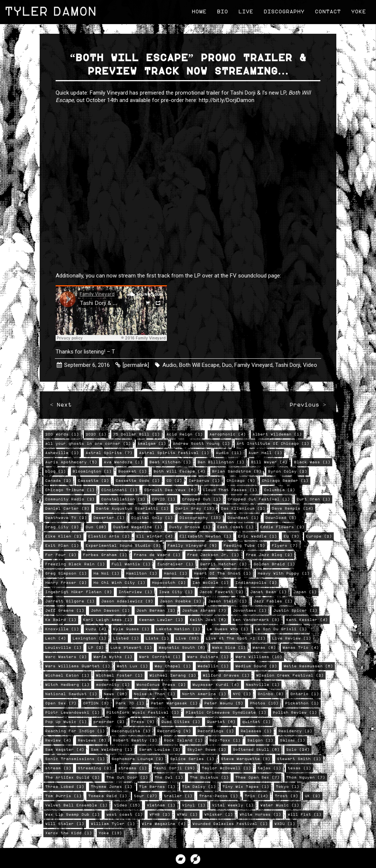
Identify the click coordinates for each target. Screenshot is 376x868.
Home (198, 11)
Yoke (357, 11)
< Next (62, 408)
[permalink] (137, 365)
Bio (221, 11)
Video (311, 365)
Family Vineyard (254, 365)
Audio (170, 365)
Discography (283, 11)
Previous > (307, 408)
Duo (228, 365)
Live (245, 11)
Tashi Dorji (288, 365)
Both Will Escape (200, 365)
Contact (327, 11)
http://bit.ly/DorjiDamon (227, 101)
